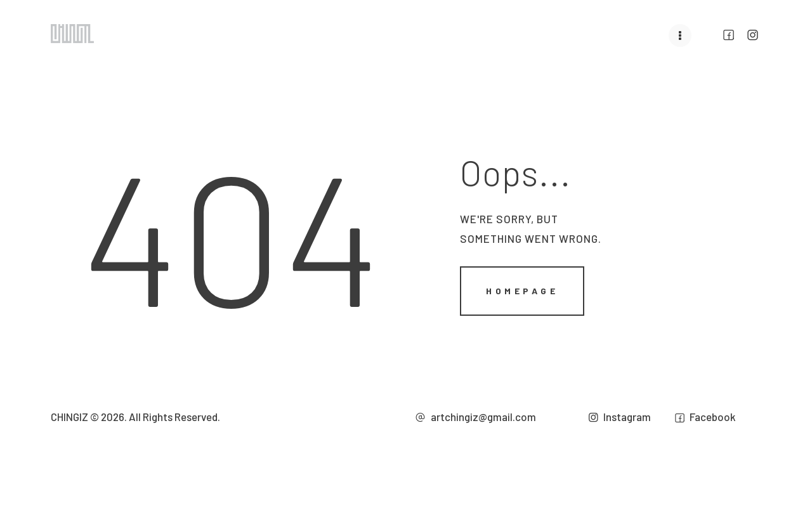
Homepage (522, 290)
